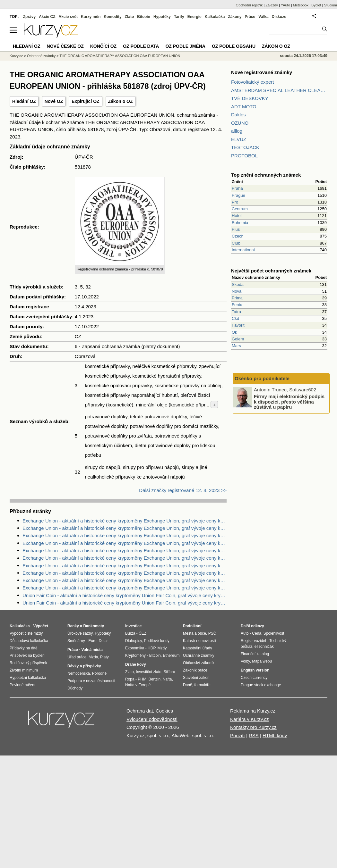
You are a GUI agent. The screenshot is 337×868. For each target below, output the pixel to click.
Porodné (99, 673)
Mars (236, 346)
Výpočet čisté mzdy (26, 633)
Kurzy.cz (16, 56)
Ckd (235, 318)
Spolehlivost (274, 633)
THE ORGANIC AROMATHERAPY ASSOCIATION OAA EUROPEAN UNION (120, 56)
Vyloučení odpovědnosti (152, 719)
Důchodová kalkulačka (29, 641)
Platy (104, 657)
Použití (238, 735)
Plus (236, 229)
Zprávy (29, 17)
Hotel (237, 216)
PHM (142, 679)
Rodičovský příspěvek (28, 663)
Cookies (164, 711)
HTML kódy (275, 735)
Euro (92, 641)
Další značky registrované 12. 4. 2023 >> (183, 490)
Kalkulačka (215, 17)
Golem (238, 339)
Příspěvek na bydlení (28, 655)
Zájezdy (272, 5)
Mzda (93, 657)
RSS (254, 735)
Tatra (236, 312)
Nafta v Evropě (138, 685)
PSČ (212, 633)
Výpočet (41, 626)
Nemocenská (79, 673)
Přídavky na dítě (24, 648)
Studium (331, 5)
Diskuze (279, 17)
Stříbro (169, 672)
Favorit (238, 325)
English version (255, 670)
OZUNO (240, 123)
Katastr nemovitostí (199, 641)
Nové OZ (54, 101)
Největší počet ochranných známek (271, 271)
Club (236, 243)
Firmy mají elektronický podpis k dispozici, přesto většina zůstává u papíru (289, 402)
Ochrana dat (140, 711)
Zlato (130, 17)
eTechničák (264, 647)
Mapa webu (262, 661)
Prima (237, 298)
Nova (237, 291)
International (243, 250)
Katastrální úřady (198, 648)
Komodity (112, 17)
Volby (245, 661)
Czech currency (254, 678)
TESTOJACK (245, 147)
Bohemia (240, 223)
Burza (130, 633)
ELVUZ (239, 139)
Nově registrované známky (262, 72)
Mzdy (162, 648)
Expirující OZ (85, 101)
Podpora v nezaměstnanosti (91, 681)
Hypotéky (162, 17)
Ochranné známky (41, 56)
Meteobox (301, 5)
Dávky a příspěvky (84, 666)
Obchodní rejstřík (249, 5)
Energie (194, 17)
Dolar (103, 641)
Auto (245, 633)
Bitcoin (144, 17)
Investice (133, 626)
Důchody (75, 688)
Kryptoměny (135, 655)
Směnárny (76, 641)
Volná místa (92, 650)
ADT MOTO (244, 107)
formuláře (202, 685)
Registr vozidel (253, 641)
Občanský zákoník (199, 663)
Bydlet (316, 5)
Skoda (238, 284)
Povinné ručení (22, 685)
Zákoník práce (195, 670)
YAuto (285, 5)
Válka (263, 17)
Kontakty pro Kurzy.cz (253, 727)
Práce (250, 17)
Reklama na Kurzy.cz (253, 711)
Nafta (167, 679)
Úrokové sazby (80, 633)
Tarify (179, 17)
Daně (188, 685)
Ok (234, 332)
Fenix (237, 305)
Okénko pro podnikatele (262, 378)
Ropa (130, 679)
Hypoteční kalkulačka (28, 678)
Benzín (155, 679)
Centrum (240, 209)
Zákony (235, 17)
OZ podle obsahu (234, 46)
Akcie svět (68, 17)
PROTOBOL (244, 156)
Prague (238, 195)
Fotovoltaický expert (252, 82)
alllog (237, 131)
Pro (235, 202)
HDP (151, 648)
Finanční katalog (255, 654)
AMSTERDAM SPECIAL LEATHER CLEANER (279, 90)
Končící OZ (103, 46)
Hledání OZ (24, 101)
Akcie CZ (47, 17)
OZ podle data (141, 46)
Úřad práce (77, 657)
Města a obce (194, 633)
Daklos (238, 115)
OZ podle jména (185, 46)
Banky (73, 626)
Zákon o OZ (121, 101)
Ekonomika (135, 648)
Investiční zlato (148, 672)
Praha (237, 188)
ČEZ (143, 633)
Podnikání (192, 626)
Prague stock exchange (261, 685)
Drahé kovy (136, 664)
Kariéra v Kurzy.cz (250, 719)
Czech (238, 236)
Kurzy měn (91, 17)
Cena (257, 633)
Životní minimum (24, 670)
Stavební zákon (196, 678)
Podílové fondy (156, 641)
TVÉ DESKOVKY (250, 98)
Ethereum (171, 655)
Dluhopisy (134, 641)
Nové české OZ (65, 46)
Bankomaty (94, 626)
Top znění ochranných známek (266, 175)
